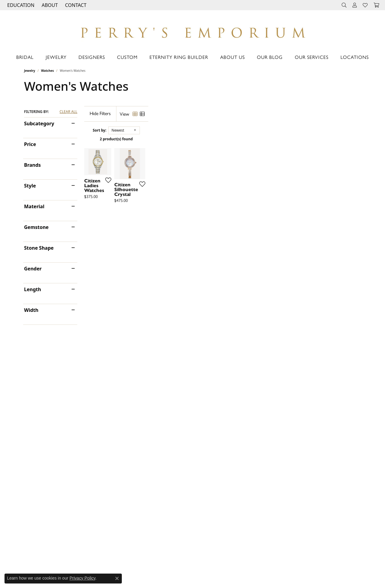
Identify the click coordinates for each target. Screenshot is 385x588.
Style (30, 186)
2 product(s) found (223, 139)
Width (31, 310)
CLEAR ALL (68, 112)
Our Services (312, 57)
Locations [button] (355, 57)
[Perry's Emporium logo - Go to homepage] (192, 31)
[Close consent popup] (117, 578)
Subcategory (39, 123)
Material (34, 206)
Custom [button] (127, 57)
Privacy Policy (82, 578)
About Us (233, 57)
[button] (20, 5)
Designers (92, 57)
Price (30, 144)
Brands (32, 165)
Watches (48, 71)
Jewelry (56, 57)
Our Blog (270, 57)
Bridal (25, 57)
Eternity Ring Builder (179, 57)
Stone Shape (39, 248)
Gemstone (36, 227)
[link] (75, 5)
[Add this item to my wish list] (170, 243)
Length (32, 289)
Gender (33, 269)
